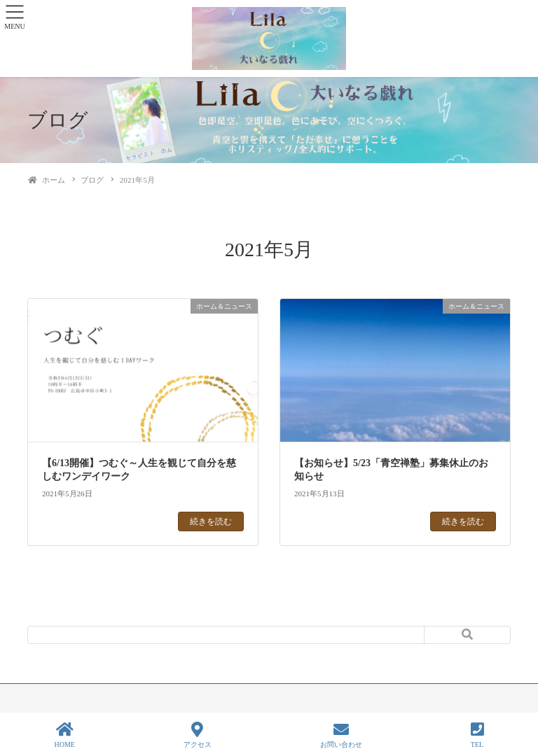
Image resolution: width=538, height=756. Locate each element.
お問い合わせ (341, 735)
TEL (477, 735)
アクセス (198, 735)
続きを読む (211, 521)
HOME (64, 735)
